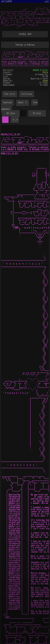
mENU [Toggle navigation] (47, 2)
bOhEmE (36, 70)
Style (45, 72)
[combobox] (15, 120)
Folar (45, 70)
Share (21, 102)
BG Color (11, 113)
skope (45, 81)
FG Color (37, 113)
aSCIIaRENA (6, 1)
